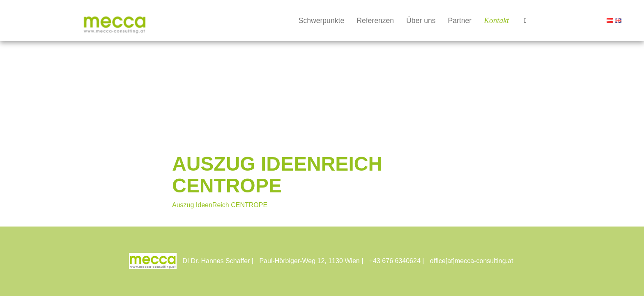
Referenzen (375, 21)
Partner (460, 21)
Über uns (421, 21)
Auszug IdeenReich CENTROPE (220, 205)
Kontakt (496, 20)
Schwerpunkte (322, 21)
